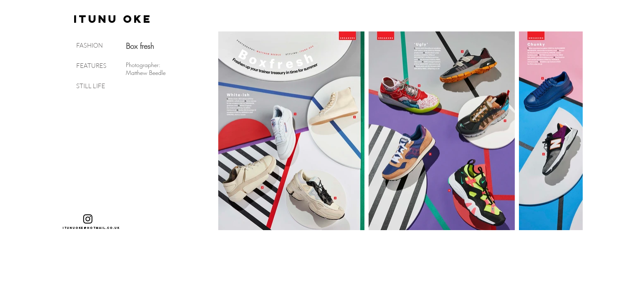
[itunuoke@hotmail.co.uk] (91, 228)
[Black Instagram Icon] (88, 219)
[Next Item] (568, 131)
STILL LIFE (91, 86)
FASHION (89, 45)
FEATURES (91, 66)
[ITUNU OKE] (113, 19)
